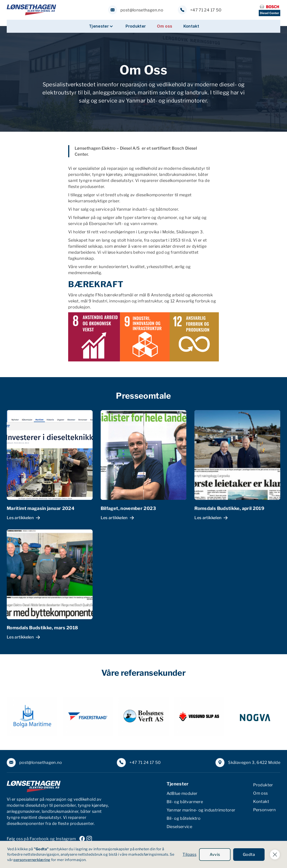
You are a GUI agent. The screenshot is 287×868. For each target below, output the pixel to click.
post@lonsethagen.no (142, 10)
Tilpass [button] (189, 854)
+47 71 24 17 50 (206, 10)
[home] (31, 10)
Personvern (264, 810)
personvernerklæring (32, 860)
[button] (101, 26)
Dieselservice (179, 827)
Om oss (165, 26)
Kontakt (191, 26)
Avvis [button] (215, 854)
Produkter (136, 26)
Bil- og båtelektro (184, 818)
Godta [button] (249, 854)
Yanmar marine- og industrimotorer (201, 810)
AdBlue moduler (182, 793)
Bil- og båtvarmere (185, 802)
